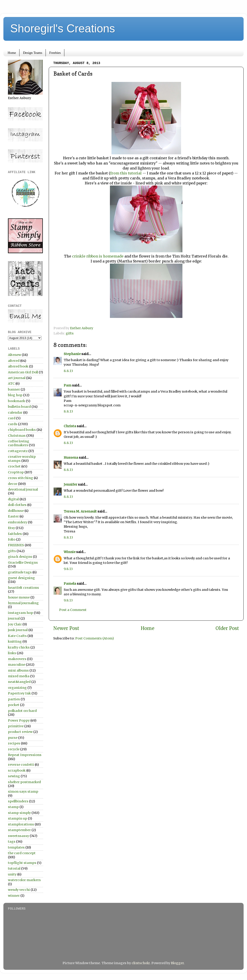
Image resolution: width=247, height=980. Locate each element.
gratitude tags (20, 572)
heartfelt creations (23, 588)
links (12, 653)
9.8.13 (68, 569)
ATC (11, 384)
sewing (14, 776)
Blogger (177, 963)
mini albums (18, 670)
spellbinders (18, 801)
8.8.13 (68, 371)
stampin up (18, 818)
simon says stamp (23, 792)
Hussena (71, 458)
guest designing (21, 578)
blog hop (15, 395)
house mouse (19, 597)
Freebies (55, 53)
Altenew (15, 355)
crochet (14, 466)
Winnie (70, 552)
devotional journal (23, 489)
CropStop (16, 472)
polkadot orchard (22, 711)
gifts (70, 333)
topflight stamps (22, 863)
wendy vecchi (19, 890)
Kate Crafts (17, 636)
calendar (15, 413)
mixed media (19, 676)
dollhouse (16, 511)
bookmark (17, 401)
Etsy (11, 528)
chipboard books (22, 430)
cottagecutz (18, 451)
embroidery (18, 522)
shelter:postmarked (24, 782)
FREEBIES (16, 545)
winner (14, 896)
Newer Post (66, 628)
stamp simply (19, 813)
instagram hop (21, 613)
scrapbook (17, 770)
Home (12, 53)
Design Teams (33, 53)
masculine (17, 665)
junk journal (18, 630)
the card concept (22, 853)
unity (12, 874)
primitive (16, 726)
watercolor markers (24, 880)
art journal (17, 378)
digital (13, 499)
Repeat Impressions (25, 755)
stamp (13, 807)
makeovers (17, 659)
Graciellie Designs (23, 563)
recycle (14, 749)
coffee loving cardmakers (19, 443)
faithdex (15, 534)
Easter (13, 516)
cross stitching (21, 478)
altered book (18, 366)
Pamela (70, 584)
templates (16, 847)
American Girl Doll (23, 372)
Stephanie (72, 354)
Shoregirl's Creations (63, 29)
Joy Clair (15, 624)
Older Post (227, 628)
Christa (70, 426)
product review (20, 732)
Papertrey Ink (19, 693)
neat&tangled (19, 682)
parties (14, 699)
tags (12, 842)
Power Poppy (19, 720)
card (12, 418)
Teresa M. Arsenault (80, 511)
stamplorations (21, 824)
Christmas (17, 436)
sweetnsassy (18, 836)
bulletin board (19, 407)
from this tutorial (126, 173)
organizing (17, 688)
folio (12, 539)
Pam (68, 385)
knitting (15, 641)
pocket (14, 705)
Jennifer (70, 484)
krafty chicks (19, 647)
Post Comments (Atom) (95, 638)
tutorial (14, 868)
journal (14, 618)
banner (14, 389)
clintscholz (141, 963)
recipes (14, 743)
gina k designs (20, 557)
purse (13, 738)
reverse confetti (21, 765)
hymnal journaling (23, 603)
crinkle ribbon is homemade (98, 256)
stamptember (19, 830)
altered (14, 361)
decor (13, 484)
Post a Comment (73, 610)
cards (13, 424)
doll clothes (17, 505)
